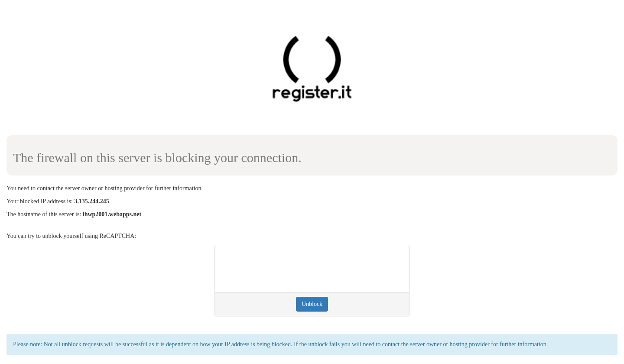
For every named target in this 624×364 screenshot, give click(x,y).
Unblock (312, 304)
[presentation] (287, 269)
